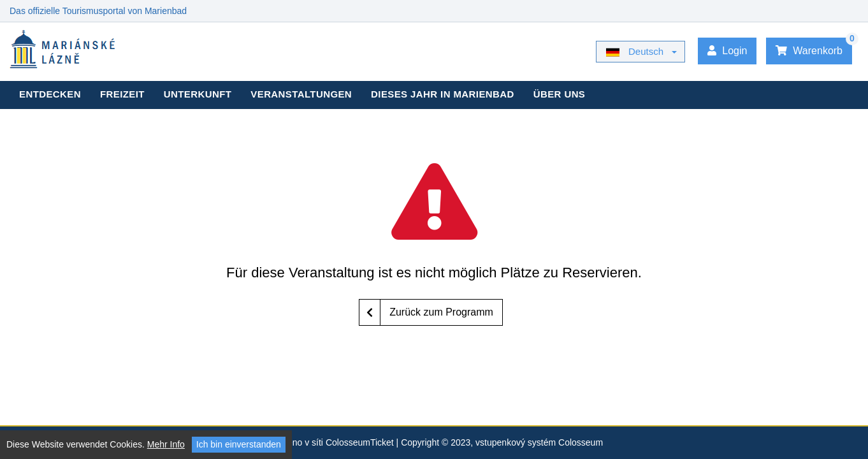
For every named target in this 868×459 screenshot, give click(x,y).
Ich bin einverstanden (239, 444)
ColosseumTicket (360, 442)
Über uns (560, 94)
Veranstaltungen (301, 94)
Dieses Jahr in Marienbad (443, 94)
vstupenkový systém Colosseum (539, 442)
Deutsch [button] (635, 52)
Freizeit (122, 94)
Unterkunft (198, 94)
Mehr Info (166, 444)
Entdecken (50, 94)
